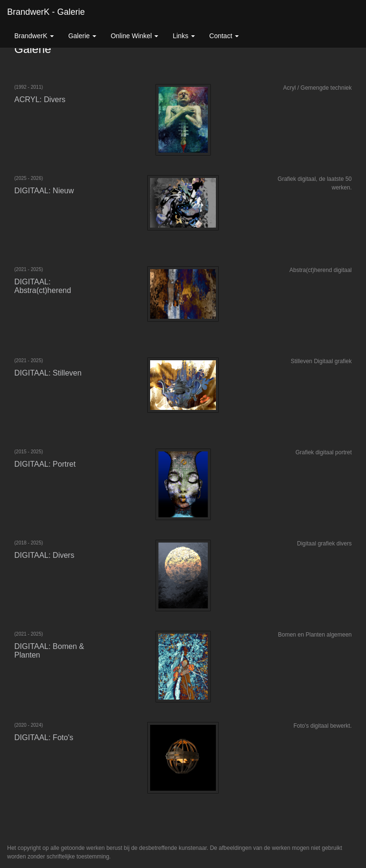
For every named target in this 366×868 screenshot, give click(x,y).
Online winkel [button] (134, 36)
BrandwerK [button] (34, 36)
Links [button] (184, 36)
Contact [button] (224, 36)
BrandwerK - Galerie (46, 12)
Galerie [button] (82, 36)
